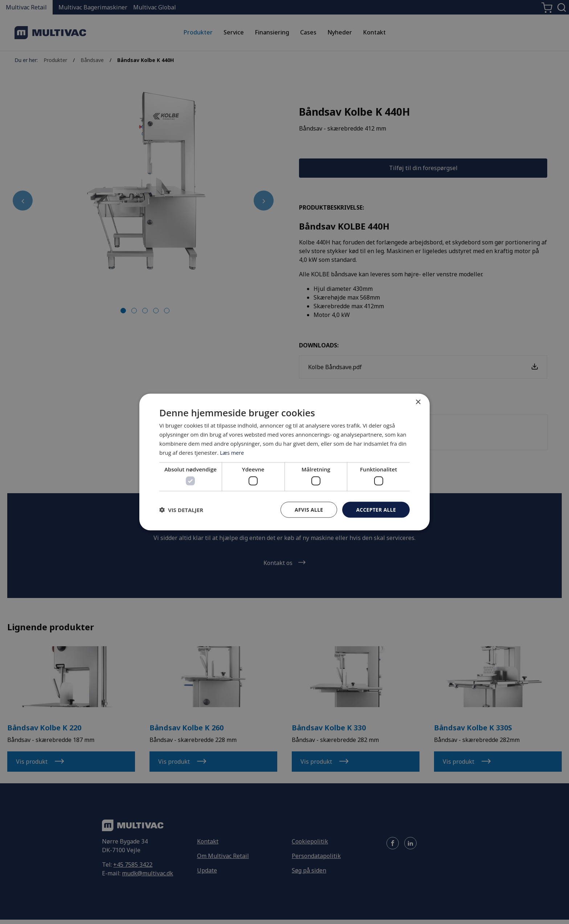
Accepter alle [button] (376, 509)
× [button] (418, 402)
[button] (181, 510)
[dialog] (284, 462)
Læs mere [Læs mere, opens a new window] (232, 452)
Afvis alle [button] (308, 509)
